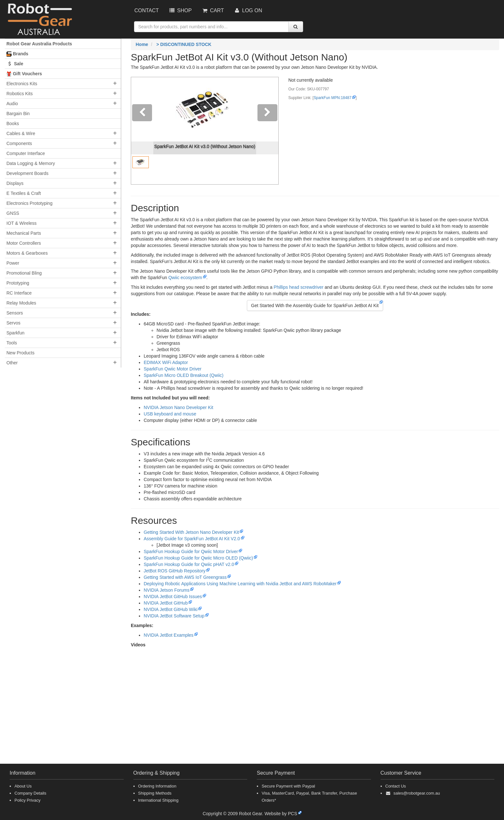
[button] (142, 131)
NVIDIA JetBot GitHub (166, 603)
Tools (12, 343)
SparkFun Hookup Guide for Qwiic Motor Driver (191, 551)
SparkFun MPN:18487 (333, 98)
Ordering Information (157, 786)
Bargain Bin (18, 114)
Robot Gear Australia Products (39, 44)
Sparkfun (15, 333)
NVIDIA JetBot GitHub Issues (173, 597)
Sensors (15, 313)
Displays (15, 183)
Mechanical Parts (24, 233)
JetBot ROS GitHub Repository (175, 571)
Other (12, 363)
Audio (12, 104)
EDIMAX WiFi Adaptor (166, 362)
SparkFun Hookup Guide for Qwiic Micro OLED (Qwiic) (198, 558)
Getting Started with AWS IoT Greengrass (185, 577)
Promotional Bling (24, 273)
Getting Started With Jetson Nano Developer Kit (191, 532)
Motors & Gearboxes (27, 253)
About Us (23, 786)
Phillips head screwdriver (298, 287)
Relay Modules (21, 303)
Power (13, 263)
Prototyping (18, 283)
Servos (14, 323)
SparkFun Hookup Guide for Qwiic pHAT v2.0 (189, 564)
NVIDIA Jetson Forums (166, 590)
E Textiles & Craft (24, 193)
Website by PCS (281, 814)
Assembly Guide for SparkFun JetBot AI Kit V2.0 (192, 539)
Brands (17, 54)
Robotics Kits (20, 94)
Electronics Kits (22, 84)
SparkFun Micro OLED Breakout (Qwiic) (184, 375)
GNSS (13, 213)
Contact (147, 10)
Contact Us (396, 786)
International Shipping (158, 800)
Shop (180, 10)
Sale (15, 64)
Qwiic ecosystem (185, 278)
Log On (248, 10)
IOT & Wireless (22, 223)
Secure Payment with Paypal (288, 786)
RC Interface (19, 293)
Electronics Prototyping (29, 203)
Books (13, 123)
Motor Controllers (24, 243)
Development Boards (27, 173)
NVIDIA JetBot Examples (169, 635)
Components (19, 143)
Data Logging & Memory (31, 163)
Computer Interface (26, 153)
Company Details (30, 793)
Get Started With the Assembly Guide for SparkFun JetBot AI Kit (315, 305)
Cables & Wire (21, 133)
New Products (20, 353)
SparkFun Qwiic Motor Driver (173, 369)
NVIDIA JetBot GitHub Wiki (171, 609)
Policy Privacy (27, 800)
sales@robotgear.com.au (417, 793)
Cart (212, 10)
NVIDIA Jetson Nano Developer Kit (178, 407)
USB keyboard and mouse (170, 414)
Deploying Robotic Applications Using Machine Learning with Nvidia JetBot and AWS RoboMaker (240, 584)
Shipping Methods (155, 793)
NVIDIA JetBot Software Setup (174, 616)
